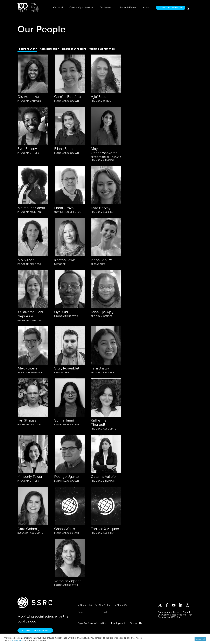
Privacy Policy (18, 640)
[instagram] (188, 606)
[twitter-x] (161, 606)
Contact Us (136, 624)
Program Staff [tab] (27, 49)
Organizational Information (92, 624)
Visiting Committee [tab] (102, 49)
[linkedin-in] (182, 606)
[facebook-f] (168, 606)
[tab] (27, 49)
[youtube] (175, 606)
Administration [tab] (49, 49)
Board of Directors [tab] (74, 49)
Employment (118, 624)
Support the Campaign (35, 632)
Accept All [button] (200, 639)
